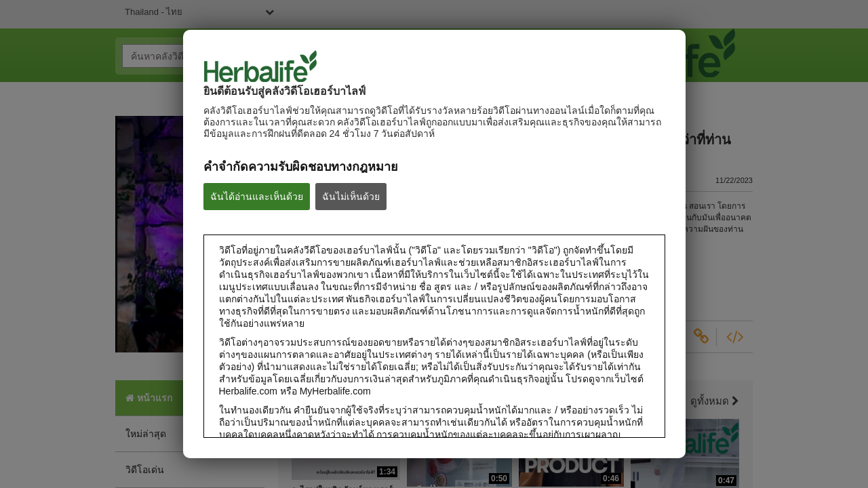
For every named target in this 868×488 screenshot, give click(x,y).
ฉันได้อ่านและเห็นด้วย (257, 197)
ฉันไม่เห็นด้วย (351, 197)
